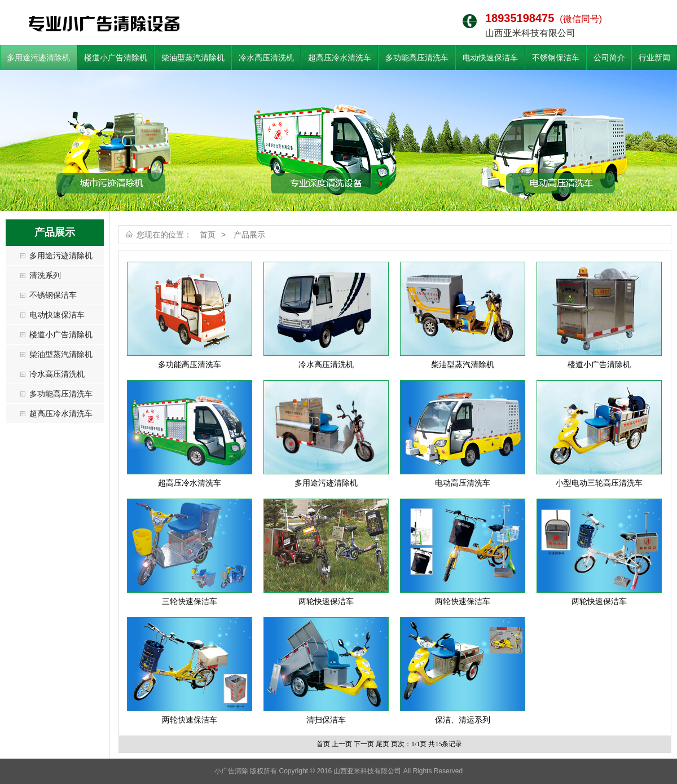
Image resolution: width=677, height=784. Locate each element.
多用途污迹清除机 (38, 58)
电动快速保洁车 (490, 58)
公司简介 (609, 58)
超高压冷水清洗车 (340, 58)
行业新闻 (654, 58)
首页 (208, 235)
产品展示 (249, 235)
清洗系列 (45, 275)
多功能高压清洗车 (417, 58)
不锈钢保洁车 (556, 58)
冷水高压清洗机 (266, 58)
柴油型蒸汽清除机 (193, 58)
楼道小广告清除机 (116, 58)
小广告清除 (104, 24)
